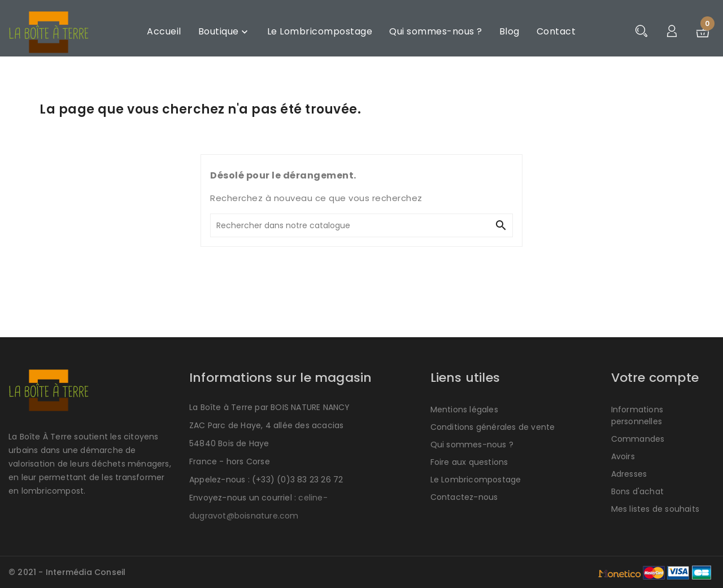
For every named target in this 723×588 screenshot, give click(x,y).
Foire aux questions (469, 462)
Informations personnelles (637, 415)
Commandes (638, 439)
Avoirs (623, 456)
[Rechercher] (350, 225)
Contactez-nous (464, 497)
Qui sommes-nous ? (472, 445)
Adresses (629, 474)
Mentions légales (464, 410)
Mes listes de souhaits (655, 509)
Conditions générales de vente (493, 427)
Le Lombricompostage (476, 480)
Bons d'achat (637, 491)
